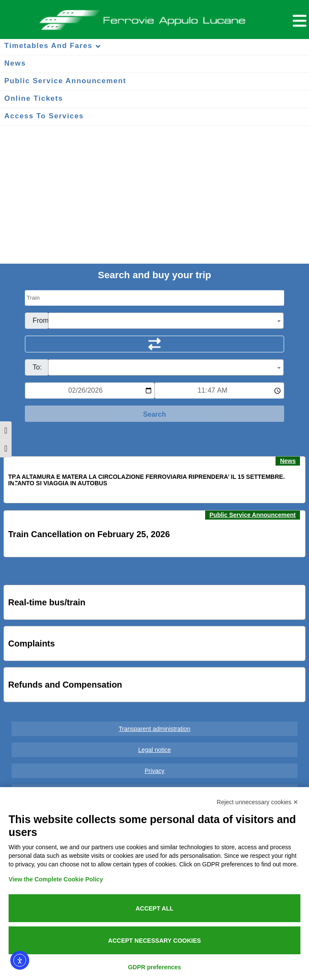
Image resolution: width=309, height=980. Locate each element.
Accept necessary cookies (154, 941)
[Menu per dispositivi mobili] (298, 20)
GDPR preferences (154, 967)
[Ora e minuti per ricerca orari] (219, 391)
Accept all (154, 908)
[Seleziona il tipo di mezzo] (154, 298)
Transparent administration (155, 729)
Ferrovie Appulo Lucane (155, 18)
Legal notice (154, 750)
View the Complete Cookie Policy (56, 879)
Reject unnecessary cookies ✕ (257, 802)
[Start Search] (154, 414)
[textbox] (166, 321)
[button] (15, 480)
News (288, 461)
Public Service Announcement (253, 515)
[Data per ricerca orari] (90, 391)
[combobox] (166, 321)
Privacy (154, 771)
